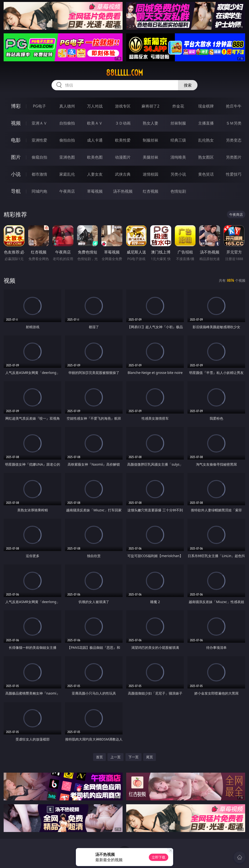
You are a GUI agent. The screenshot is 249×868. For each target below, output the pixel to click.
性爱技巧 (234, 174)
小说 (16, 174)
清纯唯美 (178, 157)
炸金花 (178, 106)
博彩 (16, 106)
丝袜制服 (178, 123)
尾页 (150, 757)
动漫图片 (123, 157)
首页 (99, 757)
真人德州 (67, 106)
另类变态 (234, 140)
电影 (16, 140)
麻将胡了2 (150, 106)
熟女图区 (206, 157)
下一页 (133, 757)
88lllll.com (124, 73)
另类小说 (178, 174)
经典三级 (178, 140)
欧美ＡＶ (95, 123)
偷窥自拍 (39, 157)
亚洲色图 (67, 157)
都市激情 (39, 174)
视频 (16, 123)
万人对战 (95, 106)
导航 (16, 191)
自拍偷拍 (67, 123)
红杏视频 (151, 191)
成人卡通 (95, 140)
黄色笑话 (206, 174)
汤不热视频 (123, 191)
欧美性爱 (123, 140)
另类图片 (234, 157)
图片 (16, 157)
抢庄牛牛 (234, 106)
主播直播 (206, 123)
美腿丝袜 (151, 157)
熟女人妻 (151, 123)
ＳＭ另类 (234, 123)
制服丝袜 (151, 140)
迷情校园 (151, 174)
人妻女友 (95, 174)
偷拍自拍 (67, 140)
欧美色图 (95, 157)
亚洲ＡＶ (39, 123)
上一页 (116, 757)
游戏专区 (123, 106)
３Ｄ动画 (123, 123)
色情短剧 (178, 191)
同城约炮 (39, 191)
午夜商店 (67, 191)
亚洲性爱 (39, 140)
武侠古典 (123, 174)
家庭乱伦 (67, 174)
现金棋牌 (206, 106)
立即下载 (159, 857)
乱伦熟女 (206, 140)
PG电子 (39, 106)
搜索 (188, 85)
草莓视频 (95, 191)
